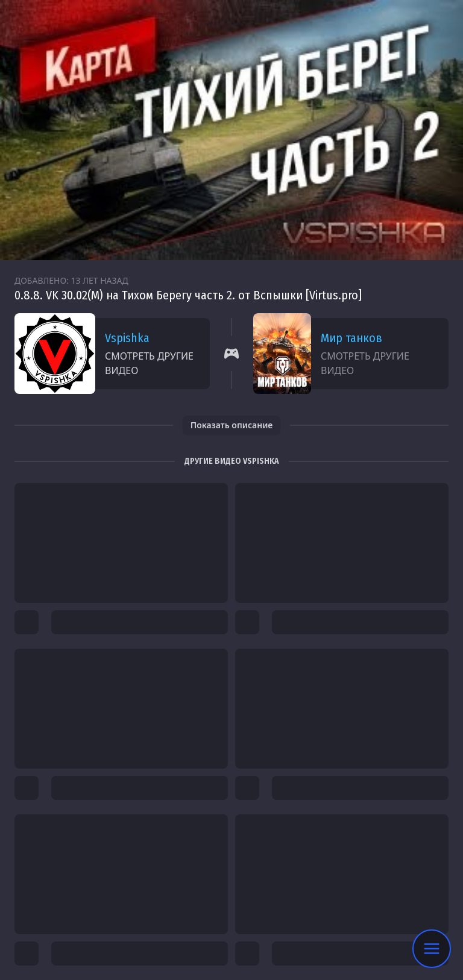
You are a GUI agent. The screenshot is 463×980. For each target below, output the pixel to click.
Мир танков (351, 338)
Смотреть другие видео (149, 363)
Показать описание (232, 425)
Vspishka (127, 338)
